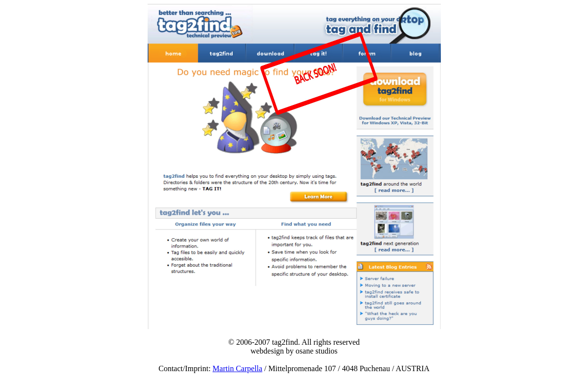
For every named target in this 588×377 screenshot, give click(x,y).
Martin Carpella (238, 368)
